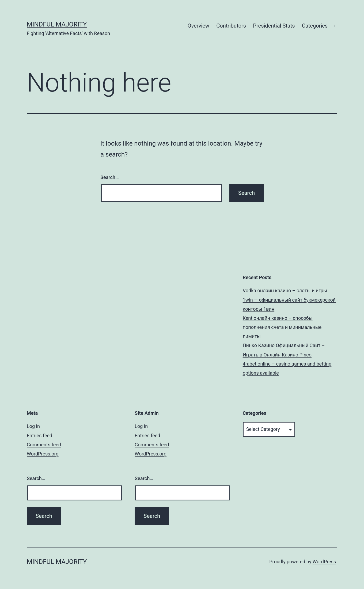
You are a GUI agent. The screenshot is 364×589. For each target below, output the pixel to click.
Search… (110, 177)
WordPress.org (43, 454)
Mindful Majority (57, 24)
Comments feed (44, 445)
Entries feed (39, 436)
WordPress (324, 562)
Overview (198, 26)
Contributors (231, 26)
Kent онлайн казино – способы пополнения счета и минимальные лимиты (282, 327)
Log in (33, 426)
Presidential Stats (274, 26)
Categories (315, 26)
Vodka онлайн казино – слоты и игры (285, 290)
